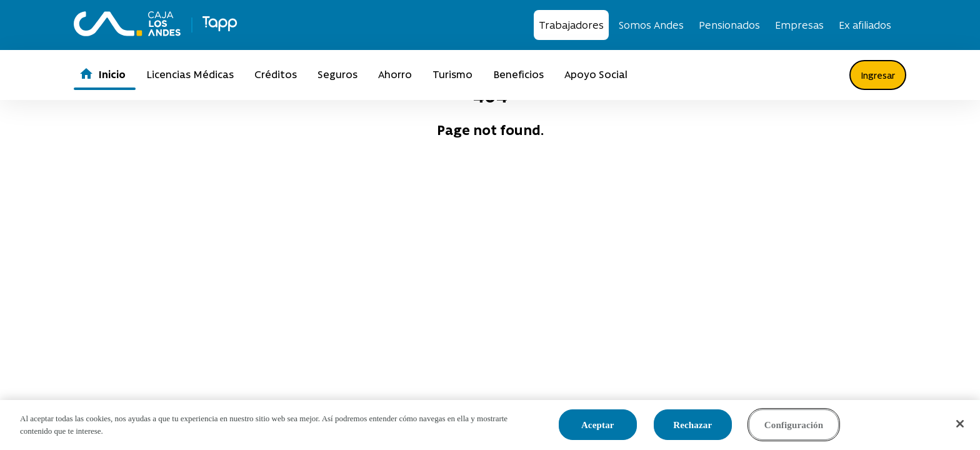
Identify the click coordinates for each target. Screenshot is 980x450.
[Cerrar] (960, 424)
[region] (490, 425)
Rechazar (692, 425)
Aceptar (598, 425)
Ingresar (878, 75)
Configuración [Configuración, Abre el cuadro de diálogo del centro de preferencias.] (794, 425)
